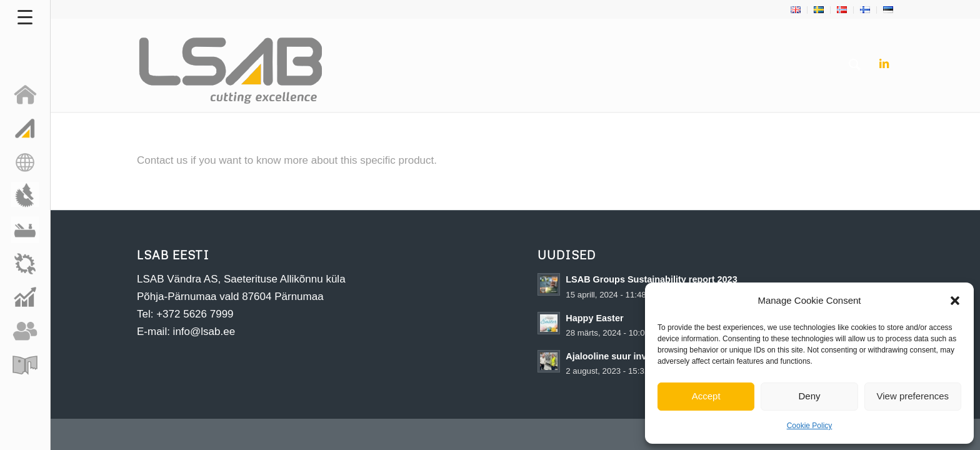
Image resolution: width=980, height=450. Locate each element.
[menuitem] (796, 10)
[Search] (855, 65)
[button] (955, 301)
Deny (809, 396)
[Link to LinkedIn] (884, 64)
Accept (706, 396)
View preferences (913, 396)
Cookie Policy (810, 426)
